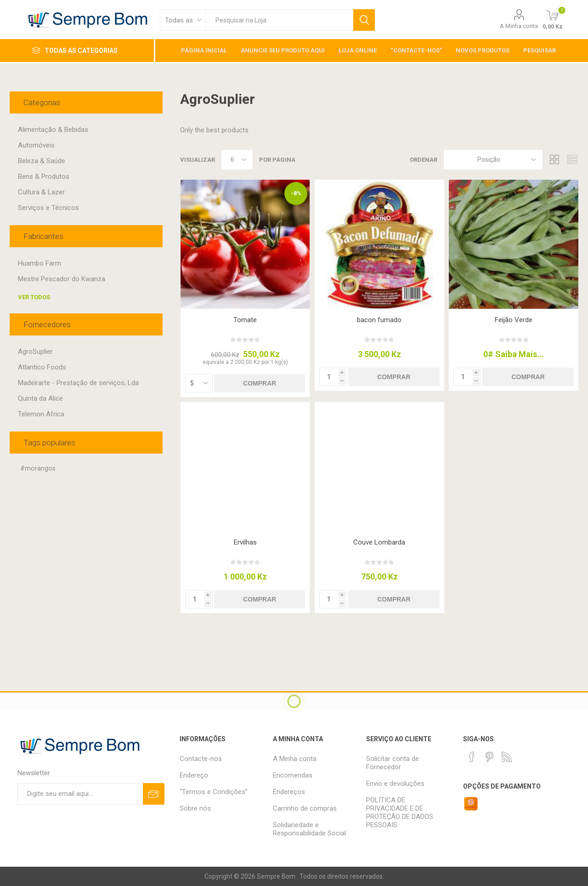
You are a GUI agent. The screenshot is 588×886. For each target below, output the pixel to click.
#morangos (38, 469)
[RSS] (507, 757)
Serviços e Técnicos (48, 208)
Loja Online (358, 50)
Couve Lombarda (379, 542)
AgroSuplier (35, 352)
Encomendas (293, 775)
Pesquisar (364, 20)
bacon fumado (379, 320)
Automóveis (36, 145)
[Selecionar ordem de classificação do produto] (493, 160)
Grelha (554, 160)
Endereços (289, 792)
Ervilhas (245, 542)
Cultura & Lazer (41, 192)
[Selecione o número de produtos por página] (237, 160)
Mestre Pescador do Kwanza (62, 279)
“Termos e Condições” (214, 792)
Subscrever (154, 794)
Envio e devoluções (395, 784)
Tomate (245, 320)
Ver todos (34, 297)
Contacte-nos (201, 759)
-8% (296, 193)
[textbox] (280, 20)
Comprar (260, 383)
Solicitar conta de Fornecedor (393, 763)
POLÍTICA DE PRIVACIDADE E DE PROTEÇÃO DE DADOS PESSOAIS (400, 812)
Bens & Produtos (44, 176)
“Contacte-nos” (416, 50)
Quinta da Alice (40, 398)
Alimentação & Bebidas (53, 130)
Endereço (194, 775)
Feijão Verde (514, 320)
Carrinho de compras (305, 808)
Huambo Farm (40, 263)
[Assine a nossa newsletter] (80, 794)
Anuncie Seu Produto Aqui (283, 50)
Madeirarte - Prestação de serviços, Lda (78, 383)
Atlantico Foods (42, 367)
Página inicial (204, 50)
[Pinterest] (489, 757)
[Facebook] (472, 757)
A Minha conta (519, 26)
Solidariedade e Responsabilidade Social (309, 829)
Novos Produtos (483, 50)
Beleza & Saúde (42, 161)
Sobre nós (195, 808)
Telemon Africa (41, 414)
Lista (572, 160)
